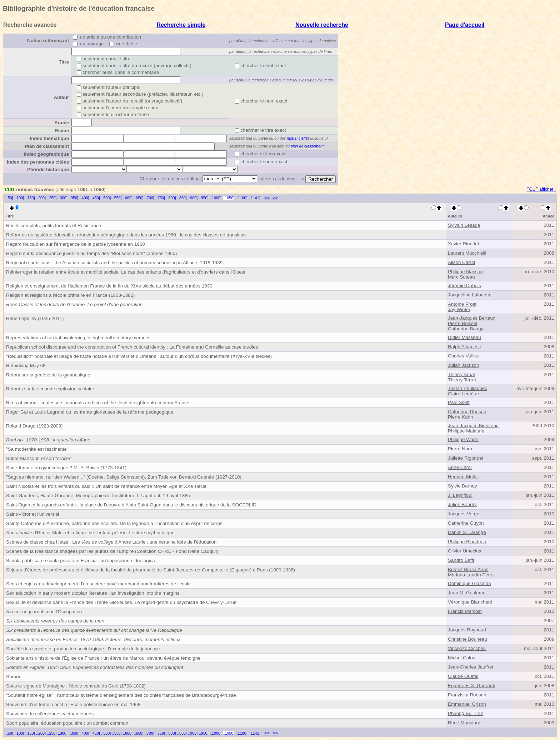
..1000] (216, 198)
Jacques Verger (464, 514)
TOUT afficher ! (541, 189)
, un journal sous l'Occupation (44, 612)
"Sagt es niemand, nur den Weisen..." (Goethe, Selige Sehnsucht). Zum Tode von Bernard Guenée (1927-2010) (124, 477)
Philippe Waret (463, 439)
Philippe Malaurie (466, 431)
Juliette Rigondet (466, 458)
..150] (30, 198)
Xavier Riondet (463, 244)
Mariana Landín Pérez (471, 575)
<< (267, 198)
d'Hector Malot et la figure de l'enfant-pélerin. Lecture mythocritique (90, 533)
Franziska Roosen (467, 695)
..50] (9, 198)
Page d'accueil (465, 25)
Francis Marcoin (465, 611)
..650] (139, 198)
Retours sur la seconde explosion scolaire (50, 389)
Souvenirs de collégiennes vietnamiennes (50, 714)
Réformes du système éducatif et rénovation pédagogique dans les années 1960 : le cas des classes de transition (126, 235)
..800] (171, 198)
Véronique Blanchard (470, 602)
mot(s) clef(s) (298, 138)
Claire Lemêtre (463, 394)
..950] (204, 198)
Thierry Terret (462, 380)
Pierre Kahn (460, 417)
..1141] (254, 198)
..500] (106, 198)
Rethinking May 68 (26, 366)
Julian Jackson (463, 365)
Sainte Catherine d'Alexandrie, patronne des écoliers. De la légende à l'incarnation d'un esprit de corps (114, 523)
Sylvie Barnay (462, 486)
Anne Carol (460, 467)
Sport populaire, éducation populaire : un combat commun (67, 723)
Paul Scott (459, 402)
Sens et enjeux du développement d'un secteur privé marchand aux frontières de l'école (98, 584)
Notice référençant (48, 41)
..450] (95, 198)
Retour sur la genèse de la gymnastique (48, 375)
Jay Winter (459, 309)
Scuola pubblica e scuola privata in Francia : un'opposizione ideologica (81, 561)
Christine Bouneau (467, 639)
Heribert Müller (463, 477)
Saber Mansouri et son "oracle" (39, 458)
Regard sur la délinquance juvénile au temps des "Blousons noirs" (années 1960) (91, 253)
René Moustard (464, 723)
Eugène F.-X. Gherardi (472, 686)
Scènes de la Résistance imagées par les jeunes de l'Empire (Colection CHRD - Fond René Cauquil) (112, 551)
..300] (63, 198)
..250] (52, 198)
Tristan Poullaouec (467, 388)
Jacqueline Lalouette (470, 295)
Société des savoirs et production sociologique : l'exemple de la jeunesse (83, 649)
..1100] (242, 198)
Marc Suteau (461, 277)
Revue (62, 131)
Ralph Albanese (464, 347)
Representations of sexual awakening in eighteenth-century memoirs (78, 338)
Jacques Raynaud (467, 630)
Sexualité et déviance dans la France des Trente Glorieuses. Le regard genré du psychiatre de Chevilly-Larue (121, 602)
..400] (84, 198)
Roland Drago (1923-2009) (34, 426)
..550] (117, 198)
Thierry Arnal (461, 374)
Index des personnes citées (38, 162)
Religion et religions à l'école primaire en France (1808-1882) (70, 295)
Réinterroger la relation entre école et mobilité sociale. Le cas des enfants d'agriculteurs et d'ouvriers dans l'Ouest (126, 272)
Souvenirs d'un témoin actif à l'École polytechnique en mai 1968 (73, 704)
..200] (41, 198)
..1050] (229, 198)
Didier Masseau (464, 337)
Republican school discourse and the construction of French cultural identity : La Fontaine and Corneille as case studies (132, 347)
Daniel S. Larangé (467, 532)
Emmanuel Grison (467, 704)
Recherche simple (181, 25)
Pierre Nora (460, 449)
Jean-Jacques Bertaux (472, 318)
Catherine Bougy (466, 329)
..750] (160, 198)
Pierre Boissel (462, 323)
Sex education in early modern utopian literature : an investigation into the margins (93, 593)
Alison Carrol (461, 262)
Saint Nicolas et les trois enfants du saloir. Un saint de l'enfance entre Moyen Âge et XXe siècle (106, 486)
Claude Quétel (463, 676)
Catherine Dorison (467, 412)
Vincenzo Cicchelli (467, 648)
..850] (182, 198)
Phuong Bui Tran (466, 713)
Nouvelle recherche (322, 25)
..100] (19, 198)
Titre (64, 62)
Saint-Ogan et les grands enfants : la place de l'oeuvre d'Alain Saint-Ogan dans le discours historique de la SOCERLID (131, 505)
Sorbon (14, 677)
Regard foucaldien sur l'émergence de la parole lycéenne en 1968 (76, 244)
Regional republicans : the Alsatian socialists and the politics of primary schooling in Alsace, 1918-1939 (114, 263)
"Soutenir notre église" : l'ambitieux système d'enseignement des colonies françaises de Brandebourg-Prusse (121, 695)
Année (62, 123)
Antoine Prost (462, 304)
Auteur (61, 97)
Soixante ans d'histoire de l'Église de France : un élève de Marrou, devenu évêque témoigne (103, 658)
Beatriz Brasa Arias (468, 569)
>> (275, 198)
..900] (193, 198)
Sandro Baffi (461, 560)
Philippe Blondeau (467, 542)
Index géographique (46, 154)
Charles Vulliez (464, 356)
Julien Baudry (462, 504)
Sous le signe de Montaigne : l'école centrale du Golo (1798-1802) (76, 686)
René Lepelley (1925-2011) (35, 318)
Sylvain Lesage (464, 225)
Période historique (48, 169)
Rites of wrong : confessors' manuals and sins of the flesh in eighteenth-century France (98, 403)
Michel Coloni (462, 658)
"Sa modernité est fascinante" (37, 449)
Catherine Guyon (466, 523)
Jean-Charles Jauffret (471, 667)
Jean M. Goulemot (467, 593)
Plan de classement (47, 146)
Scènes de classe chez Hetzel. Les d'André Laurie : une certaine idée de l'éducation (111, 542)
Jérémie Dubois (464, 286)
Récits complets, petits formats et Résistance (54, 226)
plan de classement (307, 146)
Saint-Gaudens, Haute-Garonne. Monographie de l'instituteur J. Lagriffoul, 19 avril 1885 (98, 496)
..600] (128, 198)
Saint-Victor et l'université (33, 514)
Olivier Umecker (465, 551)
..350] (73, 198)
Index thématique (49, 138)
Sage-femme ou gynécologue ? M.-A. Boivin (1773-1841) (66, 468)
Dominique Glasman (469, 583)
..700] (149, 198)
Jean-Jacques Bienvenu (473, 426)
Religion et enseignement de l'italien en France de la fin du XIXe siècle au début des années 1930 (109, 286)
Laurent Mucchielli (467, 253)
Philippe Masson (465, 272)
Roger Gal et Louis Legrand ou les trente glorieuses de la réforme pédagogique (90, 412)
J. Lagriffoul (460, 495)
